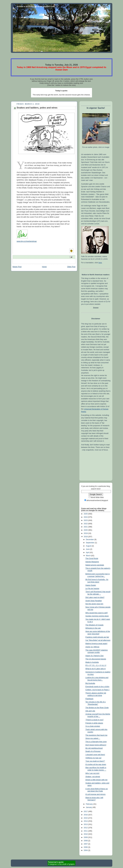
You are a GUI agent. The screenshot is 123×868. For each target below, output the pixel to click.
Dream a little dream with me (96, 780)
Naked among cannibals (95, 565)
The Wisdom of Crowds (94, 625)
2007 (86, 844)
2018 (86, 537)
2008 (86, 841)
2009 (86, 837)
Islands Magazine (92, 562)
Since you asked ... (93, 738)
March (89, 556)
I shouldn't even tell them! (95, 755)
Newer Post (17, 267)
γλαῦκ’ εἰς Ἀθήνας (92, 647)
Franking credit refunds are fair (97, 637)
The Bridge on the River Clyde (97, 708)
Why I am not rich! (92, 773)
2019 (86, 533)
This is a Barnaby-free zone (96, 742)
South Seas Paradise (94, 601)
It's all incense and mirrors (95, 794)
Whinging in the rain (93, 628)
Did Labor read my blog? (95, 597)
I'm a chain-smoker (93, 726)
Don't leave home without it (96, 745)
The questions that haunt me (96, 735)
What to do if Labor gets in (96, 669)
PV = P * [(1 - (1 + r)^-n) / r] (96, 665)
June (88, 549)
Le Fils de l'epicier (92, 589)
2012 (86, 828)
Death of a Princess (93, 751)
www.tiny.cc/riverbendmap (27, 241)
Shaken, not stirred (93, 777)
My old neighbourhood (94, 748)
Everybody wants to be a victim (97, 687)
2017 (86, 811)
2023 (86, 520)
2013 (86, 824)
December (90, 540)
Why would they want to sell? (97, 613)
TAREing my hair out (93, 758)
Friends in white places (94, 723)
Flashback (89, 699)
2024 (86, 517)
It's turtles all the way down (96, 764)
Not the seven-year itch (94, 604)
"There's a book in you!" (95, 720)
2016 (86, 815)
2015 (86, 818)
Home (44, 267)
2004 (86, 850)
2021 (86, 527)
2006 (86, 847)
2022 (86, 524)
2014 (86, 821)
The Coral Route (92, 558)
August (89, 546)
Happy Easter (91, 585)
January (89, 807)
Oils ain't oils (90, 711)
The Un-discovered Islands (96, 659)
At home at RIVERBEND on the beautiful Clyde (36, 6)
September (90, 543)
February (90, 804)
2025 (86, 514)
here (100, 263)
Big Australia (90, 683)
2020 (86, 530)
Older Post (71, 267)
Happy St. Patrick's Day (94, 656)
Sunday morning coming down (97, 616)
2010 (86, 834)
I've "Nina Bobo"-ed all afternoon (98, 640)
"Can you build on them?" (95, 761)
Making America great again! (96, 644)
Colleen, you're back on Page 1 (97, 690)
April (88, 552)
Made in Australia (92, 662)
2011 (86, 831)
